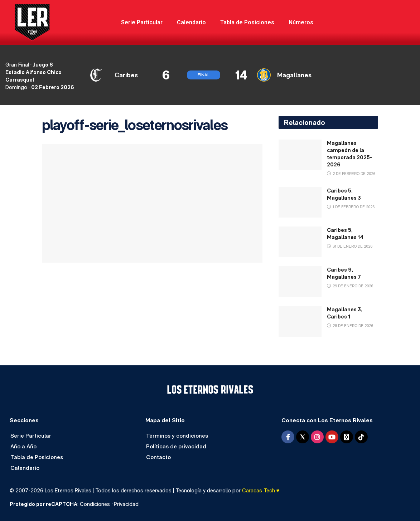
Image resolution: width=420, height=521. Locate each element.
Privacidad (126, 504)
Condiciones (95, 504)
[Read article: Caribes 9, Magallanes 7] (300, 282)
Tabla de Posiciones (247, 22)
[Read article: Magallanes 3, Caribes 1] (300, 321)
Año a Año (23, 446)
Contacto (158, 457)
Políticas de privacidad (176, 446)
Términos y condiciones (177, 436)
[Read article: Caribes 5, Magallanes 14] (300, 242)
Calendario (191, 22)
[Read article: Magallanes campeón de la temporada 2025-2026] (300, 155)
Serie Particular (142, 22)
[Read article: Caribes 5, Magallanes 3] (300, 203)
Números (301, 22)
